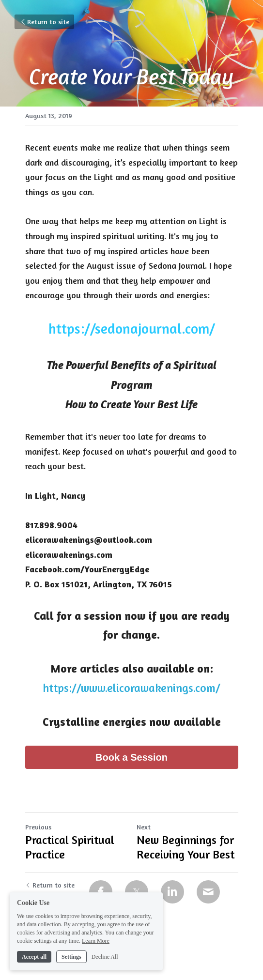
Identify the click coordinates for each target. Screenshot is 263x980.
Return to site (44, 22)
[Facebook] (101, 892)
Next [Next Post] (144, 827)
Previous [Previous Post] (38, 827)
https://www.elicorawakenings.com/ (131, 688)
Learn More (96, 954)
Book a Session (131, 757)
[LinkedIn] (172, 892)
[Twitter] (137, 892)
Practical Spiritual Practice (70, 847)
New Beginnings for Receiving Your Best (186, 847)
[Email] (208, 892)
